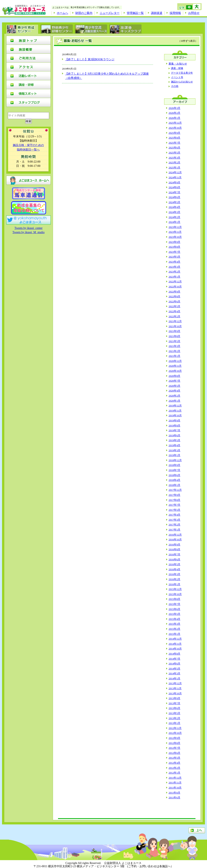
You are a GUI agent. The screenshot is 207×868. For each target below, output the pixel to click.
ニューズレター (110, 13)
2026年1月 (174, 118)
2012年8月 (174, 743)
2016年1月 (174, 584)
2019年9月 (174, 420)
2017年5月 (174, 510)
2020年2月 (174, 396)
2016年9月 (174, 545)
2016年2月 (174, 579)
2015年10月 (175, 594)
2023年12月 (175, 227)
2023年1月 (174, 277)
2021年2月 (174, 351)
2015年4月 (174, 619)
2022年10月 (175, 287)
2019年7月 (174, 430)
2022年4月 (174, 311)
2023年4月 (174, 262)
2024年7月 (174, 192)
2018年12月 (175, 460)
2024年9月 (174, 182)
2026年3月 (174, 108)
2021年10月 (175, 326)
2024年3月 (174, 212)
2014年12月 (175, 639)
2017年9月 (174, 495)
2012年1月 (174, 773)
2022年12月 (175, 281)
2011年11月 (175, 783)
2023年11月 (175, 232)
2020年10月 (175, 371)
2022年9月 (174, 292)
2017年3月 (174, 520)
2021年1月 (174, 356)
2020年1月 (174, 401)
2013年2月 (174, 718)
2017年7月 (174, 505)
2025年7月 (174, 143)
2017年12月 (175, 490)
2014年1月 (174, 678)
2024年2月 (174, 217)
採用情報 (175, 13)
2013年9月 (174, 698)
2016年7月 (174, 554)
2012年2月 (174, 768)
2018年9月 (174, 465)
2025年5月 (174, 153)
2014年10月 (175, 649)
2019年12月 (175, 406)
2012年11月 (175, 728)
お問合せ (194, 13)
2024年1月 (174, 222)
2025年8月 (174, 138)
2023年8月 (174, 247)
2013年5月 (174, 713)
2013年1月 (174, 723)
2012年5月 (174, 758)
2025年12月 (175, 123)
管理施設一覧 (135, 13)
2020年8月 (174, 376)
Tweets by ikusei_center (29, 228)
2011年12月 (175, 778)
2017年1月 (174, 530)
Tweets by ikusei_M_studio (29, 232)
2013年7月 (174, 703)
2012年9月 (174, 738)
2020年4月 (174, 391)
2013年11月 (175, 688)
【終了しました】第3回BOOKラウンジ (90, 59)
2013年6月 (174, 708)
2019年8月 (174, 426)
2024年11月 (175, 177)
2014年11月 (175, 644)
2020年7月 (174, 381)
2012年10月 (175, 733)
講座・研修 (177, 68)
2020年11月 (175, 366)
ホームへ (62, 13)
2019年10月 (175, 415)
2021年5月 (174, 341)
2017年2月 (174, 525)
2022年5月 (174, 306)
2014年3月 (174, 673)
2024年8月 (174, 187)
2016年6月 (174, 559)
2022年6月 (174, 301)
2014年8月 (174, 654)
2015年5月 (174, 614)
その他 (175, 86)
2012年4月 (174, 763)
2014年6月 (174, 664)
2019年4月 (174, 445)
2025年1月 (174, 168)
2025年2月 (174, 162)
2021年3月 (174, 346)
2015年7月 (174, 604)
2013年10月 (175, 693)
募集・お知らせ (178, 64)
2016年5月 (174, 564)
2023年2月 (174, 272)
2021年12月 (175, 321)
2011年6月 (174, 797)
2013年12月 (175, 683)
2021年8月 (174, 336)
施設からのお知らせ (182, 82)
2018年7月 (174, 470)
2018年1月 (174, 485)
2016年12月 (175, 535)
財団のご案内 (84, 13)
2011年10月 (175, 788)
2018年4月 (174, 480)
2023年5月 (174, 257)
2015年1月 (174, 634)
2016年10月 (175, 539)
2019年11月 (175, 411)
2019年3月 (174, 450)
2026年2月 (174, 113)
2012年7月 (174, 748)
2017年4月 (174, 515)
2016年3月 (174, 574)
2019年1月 (174, 455)
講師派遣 (157, 13)
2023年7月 (174, 252)
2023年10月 (175, 237)
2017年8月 (174, 500)
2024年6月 (174, 197)
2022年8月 (174, 296)
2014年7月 (174, 659)
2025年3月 (174, 158)
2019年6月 (174, 435)
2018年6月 (174, 475)
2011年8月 (174, 793)
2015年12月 (175, 589)
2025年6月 (174, 148)
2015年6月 (174, 609)
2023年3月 (174, 267)
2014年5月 (174, 669)
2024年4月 (174, 207)
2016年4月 (174, 569)
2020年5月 (174, 386)
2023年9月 (174, 242)
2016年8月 (174, 549)
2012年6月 (174, 753)
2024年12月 (175, 172)
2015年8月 (174, 599)
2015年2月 (174, 629)
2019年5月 (174, 440)
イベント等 (177, 77)
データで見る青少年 (182, 73)
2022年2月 (174, 316)
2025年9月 (174, 133)
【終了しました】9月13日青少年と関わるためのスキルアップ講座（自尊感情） (107, 76)
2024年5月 (174, 202)
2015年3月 (174, 624)
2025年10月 (175, 128)
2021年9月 (174, 331)
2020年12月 (175, 361)
